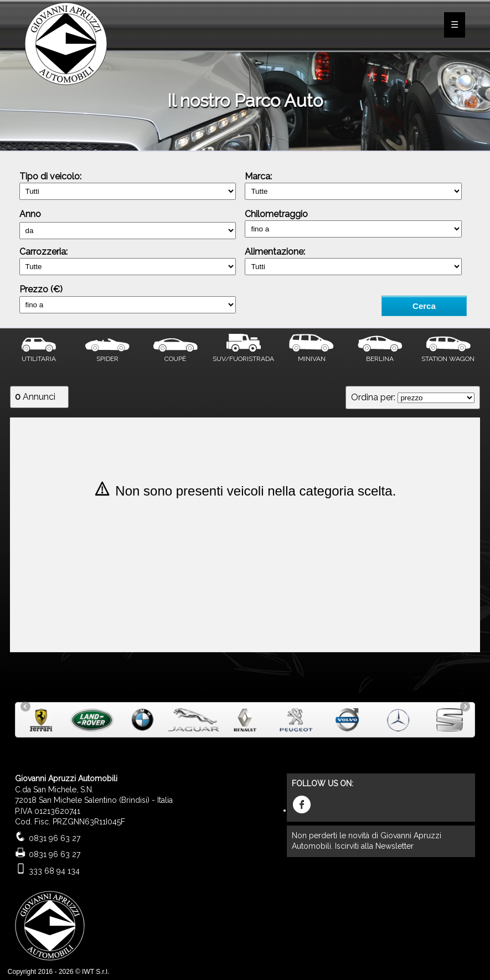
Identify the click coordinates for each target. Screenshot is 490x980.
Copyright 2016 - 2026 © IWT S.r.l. (58, 972)
